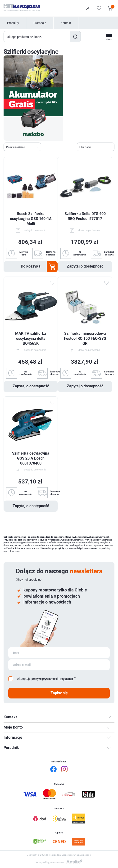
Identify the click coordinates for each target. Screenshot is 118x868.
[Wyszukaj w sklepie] (37, 37)
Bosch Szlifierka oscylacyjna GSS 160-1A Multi (31, 219)
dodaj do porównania (35, 230)
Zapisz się (59, 693)
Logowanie (88, 8)
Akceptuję (24, 679)
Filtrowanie (85, 147)
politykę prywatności (45, 679)
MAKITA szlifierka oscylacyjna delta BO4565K (31, 338)
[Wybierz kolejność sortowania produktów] (22, 147)
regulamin (67, 679)
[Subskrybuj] (59, 653)
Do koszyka (31, 266)
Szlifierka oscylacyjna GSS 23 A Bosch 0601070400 (31, 458)
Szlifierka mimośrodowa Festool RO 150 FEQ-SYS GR (85, 338)
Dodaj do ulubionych (52, 283)
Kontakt (66, 23)
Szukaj (75, 37)
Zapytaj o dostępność (85, 266)
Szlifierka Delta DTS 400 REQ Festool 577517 (85, 216)
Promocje (40, 23)
